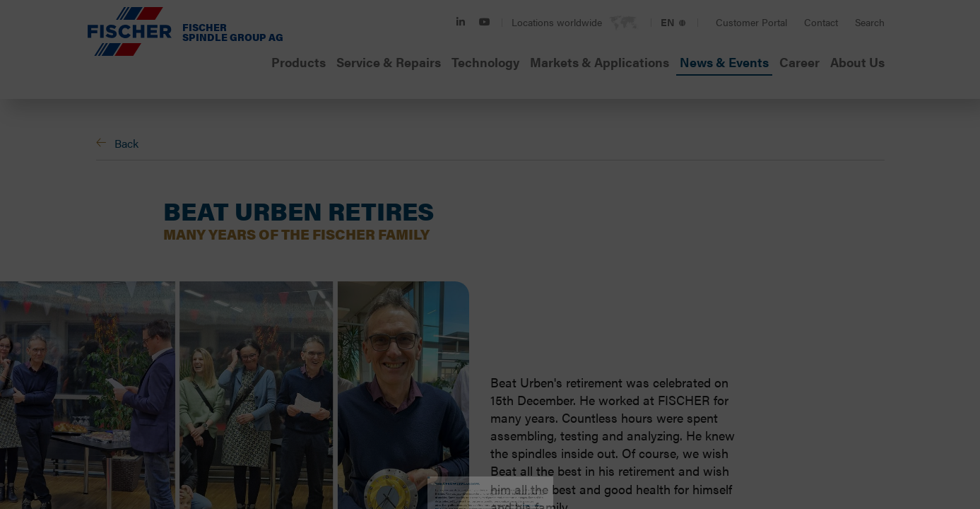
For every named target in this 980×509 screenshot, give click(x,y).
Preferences (393, 320)
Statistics (496, 320)
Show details (702, 319)
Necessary (287, 320)
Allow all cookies (639, 393)
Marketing (595, 320)
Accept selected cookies (342, 393)
